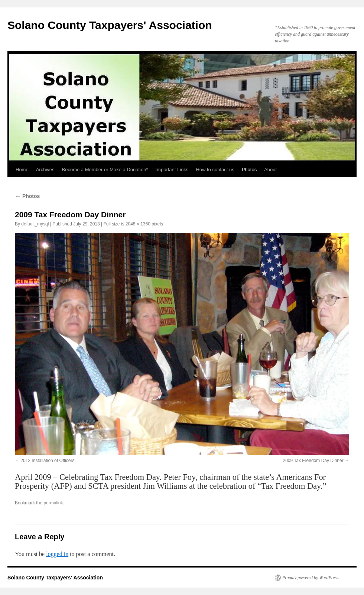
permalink (53, 503)
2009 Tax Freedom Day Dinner (313, 461)
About (270, 170)
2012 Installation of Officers (47, 461)
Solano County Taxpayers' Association (110, 25)
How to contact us (215, 170)
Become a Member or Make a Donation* (105, 170)
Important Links (172, 170)
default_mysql (35, 224)
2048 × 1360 (138, 224)
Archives (45, 170)
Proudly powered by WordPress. (311, 578)
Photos (249, 170)
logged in (57, 554)
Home (22, 170)
